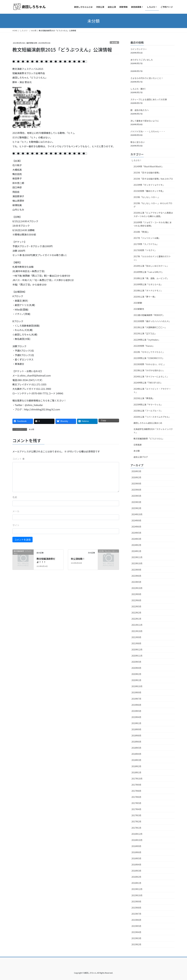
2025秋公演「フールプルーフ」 (148, 411)
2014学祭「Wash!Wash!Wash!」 (149, 166)
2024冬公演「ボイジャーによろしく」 (151, 376)
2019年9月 (136, 692)
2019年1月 (136, 723)
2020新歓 (138, 303)
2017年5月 (136, 803)
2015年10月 (137, 895)
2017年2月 (136, 821)
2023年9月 (136, 570)
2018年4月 (136, 754)
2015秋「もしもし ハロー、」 (147, 197)
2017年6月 (136, 797)
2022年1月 (136, 619)
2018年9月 (136, 729)
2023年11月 (137, 557)
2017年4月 (136, 809)
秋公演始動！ (78, 559)
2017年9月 (136, 785)
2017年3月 (136, 815)
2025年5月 (136, 496)
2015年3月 (136, 938)
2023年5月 (136, 582)
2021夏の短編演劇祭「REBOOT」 (149, 315)
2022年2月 (136, 613)
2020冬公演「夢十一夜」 (145, 297)
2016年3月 (136, 871)
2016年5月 (136, 858)
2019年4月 (136, 717)
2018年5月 (136, 748)
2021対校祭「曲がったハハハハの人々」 (152, 321)
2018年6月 (136, 742)
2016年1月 (136, 883)
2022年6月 (136, 600)
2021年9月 (136, 637)
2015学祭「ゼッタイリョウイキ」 (149, 185)
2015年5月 (136, 926)
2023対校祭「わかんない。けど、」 (150, 364)
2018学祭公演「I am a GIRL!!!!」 (149, 272)
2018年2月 (136, 766)
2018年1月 (136, 772)
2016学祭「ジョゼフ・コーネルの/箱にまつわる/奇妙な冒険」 (153, 224)
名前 (15, 497)
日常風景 (138, 445)
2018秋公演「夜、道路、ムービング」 (151, 278)
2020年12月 (137, 649)
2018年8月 (136, 735)
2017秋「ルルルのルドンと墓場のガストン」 (152, 258)
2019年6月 (136, 705)
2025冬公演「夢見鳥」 (144, 398)
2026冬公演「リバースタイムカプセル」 (152, 417)
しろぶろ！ (137, 160)
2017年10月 (137, 779)
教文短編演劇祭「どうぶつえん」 (149, 439)
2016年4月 (136, 865)
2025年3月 (136, 502)
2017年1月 (136, 828)
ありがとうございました (142, 60)
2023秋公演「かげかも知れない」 (149, 370)
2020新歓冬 (139, 309)
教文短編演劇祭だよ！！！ (46, 560)
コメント (19, 459)
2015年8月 (136, 908)
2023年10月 (137, 563)
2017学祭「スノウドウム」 (146, 244)
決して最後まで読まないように (145, 121)
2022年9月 (136, 594)
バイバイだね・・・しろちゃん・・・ (148, 131)
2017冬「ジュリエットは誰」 (147, 238)
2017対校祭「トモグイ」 (145, 250)
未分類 (114, 43)
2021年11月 (137, 625)
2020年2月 (136, 674)
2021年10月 (137, 631)
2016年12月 (137, 834)
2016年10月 (137, 840)
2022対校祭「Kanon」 (144, 346)
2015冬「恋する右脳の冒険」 (147, 173)
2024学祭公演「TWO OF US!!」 (148, 383)
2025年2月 (136, 508)
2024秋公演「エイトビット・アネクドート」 (152, 390)
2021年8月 (136, 643)
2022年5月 (136, 606)
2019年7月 (136, 699)
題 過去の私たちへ (140, 110)
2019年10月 (137, 686)
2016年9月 (136, 846)
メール (16, 511)
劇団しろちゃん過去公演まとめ (148, 423)
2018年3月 (136, 760)
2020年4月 (136, 668)
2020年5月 (136, 662)
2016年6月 (136, 852)
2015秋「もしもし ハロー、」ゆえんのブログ (153, 205)
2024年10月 (137, 514)
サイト (16, 525)
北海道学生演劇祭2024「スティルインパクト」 (153, 431)
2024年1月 (136, 551)
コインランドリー (139, 49)
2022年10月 (137, 588)
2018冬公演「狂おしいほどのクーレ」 (151, 266)
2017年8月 (136, 791)
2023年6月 (136, 576)
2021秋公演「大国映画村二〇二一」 (150, 327)
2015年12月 (137, 889)
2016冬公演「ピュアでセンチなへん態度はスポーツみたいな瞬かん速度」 (153, 214)
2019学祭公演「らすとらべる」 (148, 284)
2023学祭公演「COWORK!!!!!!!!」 (149, 358)
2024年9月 (136, 520)
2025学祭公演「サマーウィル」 (148, 405)
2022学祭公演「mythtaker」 (147, 340)
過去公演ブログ (141, 457)
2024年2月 (136, 545)
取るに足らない (138, 142)
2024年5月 (136, 533)
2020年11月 (137, 656)
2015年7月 (136, 914)
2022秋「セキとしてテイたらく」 (149, 352)
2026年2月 (136, 477)
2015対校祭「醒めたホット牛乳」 (149, 191)
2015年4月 (136, 932)
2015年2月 (136, 944)
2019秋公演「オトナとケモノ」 (148, 291)
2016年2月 (136, 877)
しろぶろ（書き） (139, 89)
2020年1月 (136, 680)
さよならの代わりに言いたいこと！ (147, 78)
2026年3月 (136, 471)
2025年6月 (136, 490)
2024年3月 (136, 539)
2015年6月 (136, 920)
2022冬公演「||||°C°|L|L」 (145, 333)
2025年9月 (136, 484)
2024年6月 (136, 527)
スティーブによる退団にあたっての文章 (149, 99)
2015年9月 (136, 901)
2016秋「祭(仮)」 (142, 232)
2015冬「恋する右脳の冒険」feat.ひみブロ (153, 179)
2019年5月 (136, 711)
